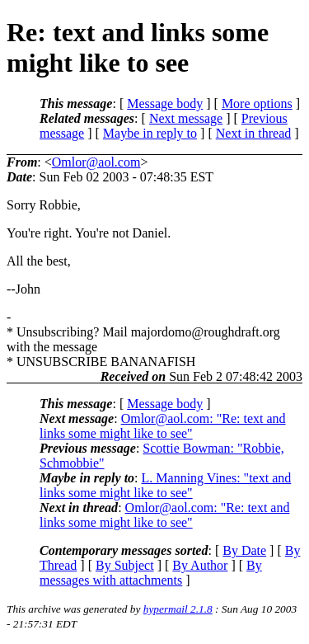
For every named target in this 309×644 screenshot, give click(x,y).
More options (257, 103)
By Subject (125, 565)
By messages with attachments (151, 573)
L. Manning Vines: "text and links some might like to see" (165, 485)
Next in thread (254, 133)
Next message (186, 118)
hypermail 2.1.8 (178, 609)
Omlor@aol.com (96, 162)
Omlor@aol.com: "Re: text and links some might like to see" (163, 426)
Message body (165, 103)
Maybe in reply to (150, 133)
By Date (244, 550)
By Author (200, 565)
